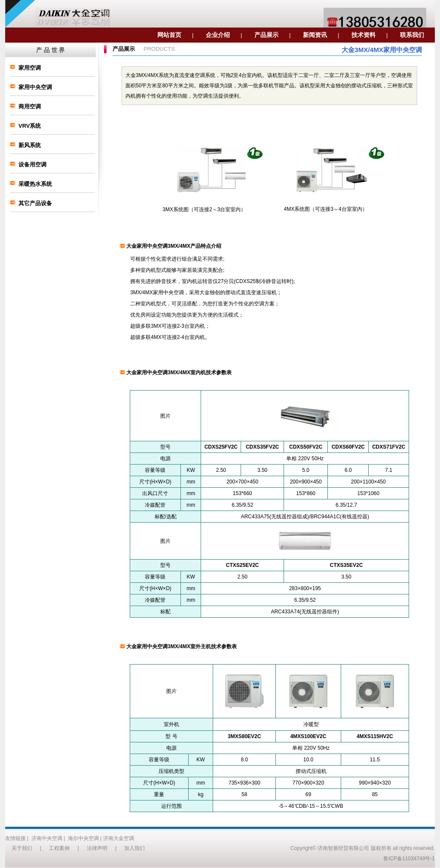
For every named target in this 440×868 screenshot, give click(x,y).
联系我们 (412, 35)
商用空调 (30, 106)
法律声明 (97, 848)
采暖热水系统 (35, 184)
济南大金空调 (119, 838)
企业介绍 (218, 35)
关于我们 (22, 848)
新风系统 (30, 145)
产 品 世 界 (51, 50)
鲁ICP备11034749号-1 (409, 859)
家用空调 (30, 68)
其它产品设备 (35, 203)
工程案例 (59, 848)
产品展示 (266, 35)
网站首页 (169, 35)
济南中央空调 (47, 838)
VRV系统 (30, 126)
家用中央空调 (35, 87)
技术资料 (364, 35)
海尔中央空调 (83, 838)
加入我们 (134, 848)
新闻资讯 (315, 35)
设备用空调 (32, 165)
